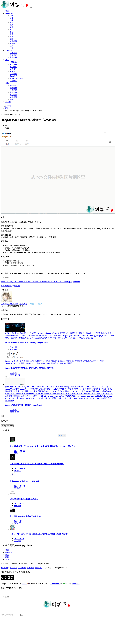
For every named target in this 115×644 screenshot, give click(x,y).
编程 (12, 27)
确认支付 (10, 426)
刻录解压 (13, 41)
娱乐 (7, 83)
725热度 (17, 523)
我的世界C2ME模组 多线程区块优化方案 (26, 516)
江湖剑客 (4, 304)
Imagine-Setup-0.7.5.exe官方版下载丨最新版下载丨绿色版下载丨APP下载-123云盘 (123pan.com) (41, 282)
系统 (12, 25)
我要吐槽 (30, 568)
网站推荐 (13, 95)
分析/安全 (14, 71)
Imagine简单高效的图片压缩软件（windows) (23, 405)
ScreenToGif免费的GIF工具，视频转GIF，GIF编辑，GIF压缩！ (30, 368)
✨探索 (8, 102)
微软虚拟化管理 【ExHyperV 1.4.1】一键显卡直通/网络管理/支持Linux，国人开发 (42, 446)
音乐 (12, 18)
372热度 (17, 541)
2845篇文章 (13, 304)
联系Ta (40, 304)
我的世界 (13, 88)
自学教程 (13, 74)
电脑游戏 (13, 92)
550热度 (18, 506)
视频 (12, 20)
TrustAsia (55, 584)
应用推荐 (13, 53)
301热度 (17, 471)
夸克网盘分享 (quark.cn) (11, 286)
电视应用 (13, 57)
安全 (12, 32)
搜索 (7, 555)
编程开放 (13, 64)
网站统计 (4, 568)
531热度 (17, 488)
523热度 (17, 453)
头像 (12, 99)
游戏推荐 (13, 55)
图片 (12, 23)
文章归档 (22, 568)
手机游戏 (13, 90)
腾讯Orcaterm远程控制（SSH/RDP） (25, 481)
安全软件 (13, 67)
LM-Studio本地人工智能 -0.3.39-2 (24, 499)
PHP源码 (13, 81)
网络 (12, 34)
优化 (12, 39)
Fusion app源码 (16, 78)
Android (9, 51)
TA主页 (32, 304)
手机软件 (9, 552)
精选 (7, 557)
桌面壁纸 (13, 97)
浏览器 (12, 44)
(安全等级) (76, 584)
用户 (7, 559)
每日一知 (13, 85)
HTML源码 (14, 62)
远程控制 (13, 69)
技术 (7, 60)
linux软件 (14, 76)
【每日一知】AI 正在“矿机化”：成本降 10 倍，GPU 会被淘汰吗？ (37, 464)
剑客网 (8, 106)
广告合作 (14, 568)
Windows (9, 13)
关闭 (3, 426)
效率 (12, 48)
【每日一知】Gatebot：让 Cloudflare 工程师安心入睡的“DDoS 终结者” (39, 534)
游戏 (12, 30)
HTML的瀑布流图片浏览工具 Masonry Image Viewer (27, 343)
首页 (7, 11)
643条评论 (23, 304)
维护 (12, 37)
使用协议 (38, 568)
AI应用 (12, 16)
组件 (12, 46)
